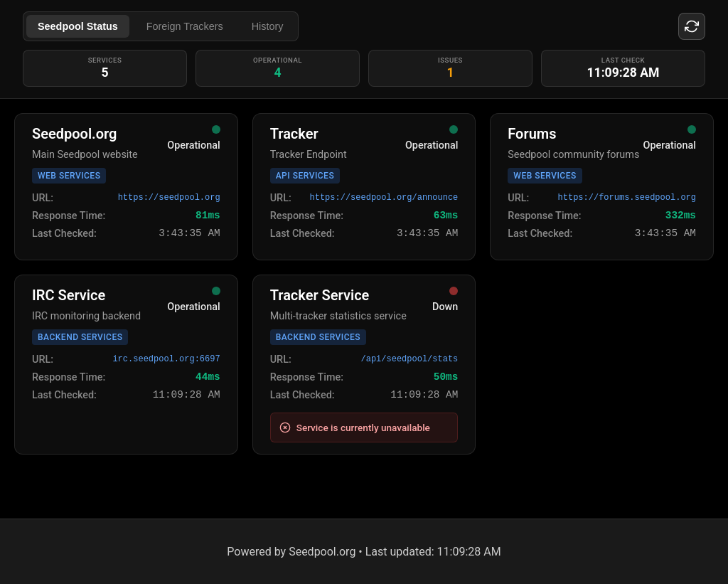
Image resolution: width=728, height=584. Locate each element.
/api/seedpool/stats (410, 359)
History (268, 26)
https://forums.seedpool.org (627, 198)
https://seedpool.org (169, 198)
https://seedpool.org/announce (384, 198)
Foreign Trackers (185, 26)
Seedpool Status (78, 26)
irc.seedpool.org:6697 (166, 359)
